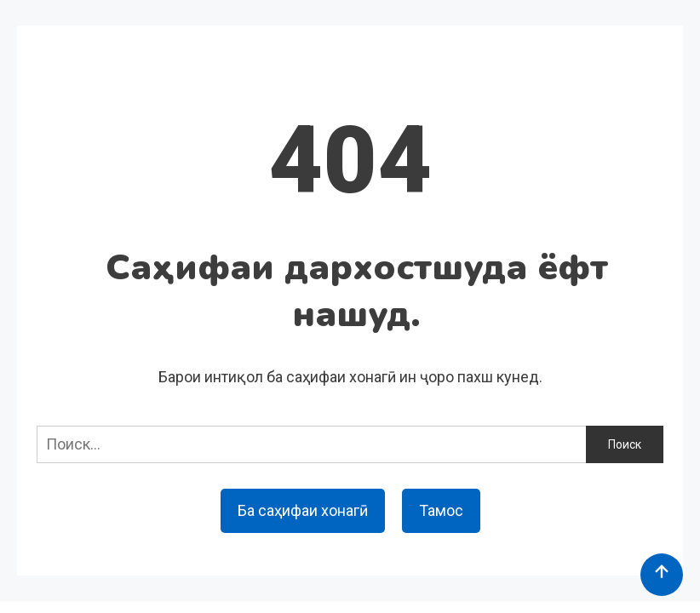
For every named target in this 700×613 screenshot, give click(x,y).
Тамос (441, 510)
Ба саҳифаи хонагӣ (303, 510)
